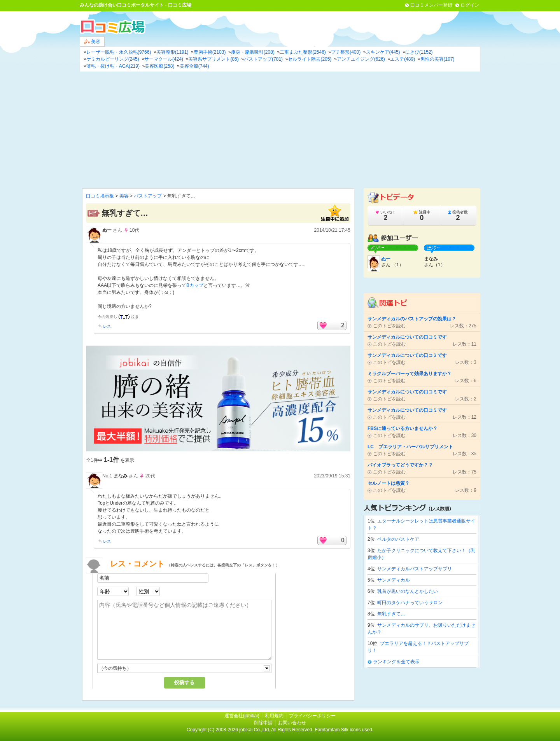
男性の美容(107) (437, 59)
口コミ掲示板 (100, 196)
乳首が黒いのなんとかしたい (408, 591)
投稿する (184, 682)
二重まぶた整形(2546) (303, 52)
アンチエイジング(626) (361, 59)
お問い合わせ (292, 723)
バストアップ (148, 196)
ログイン (470, 5)
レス (107, 326)
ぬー (107, 230)
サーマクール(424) (164, 59)
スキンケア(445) (383, 52)
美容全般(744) (194, 66)
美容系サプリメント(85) (213, 59)
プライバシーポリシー (312, 716)
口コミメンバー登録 (431, 5)
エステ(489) (402, 59)
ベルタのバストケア (398, 539)
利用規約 (274, 716)
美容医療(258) (159, 66)
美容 (92, 42)
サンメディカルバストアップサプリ (415, 569)
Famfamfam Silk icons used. (344, 730)
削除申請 (263, 723)
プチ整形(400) (346, 52)
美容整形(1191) (172, 52)
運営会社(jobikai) (242, 716)
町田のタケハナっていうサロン (410, 603)
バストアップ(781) (263, 59)
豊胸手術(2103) (210, 52)
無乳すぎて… (391, 614)
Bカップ (195, 285)
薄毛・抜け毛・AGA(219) (113, 66)
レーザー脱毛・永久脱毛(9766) (119, 52)
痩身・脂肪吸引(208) (253, 52)
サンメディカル (394, 580)
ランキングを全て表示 (396, 662)
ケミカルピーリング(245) (113, 59)
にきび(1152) (419, 52)
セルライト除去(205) (310, 59)
